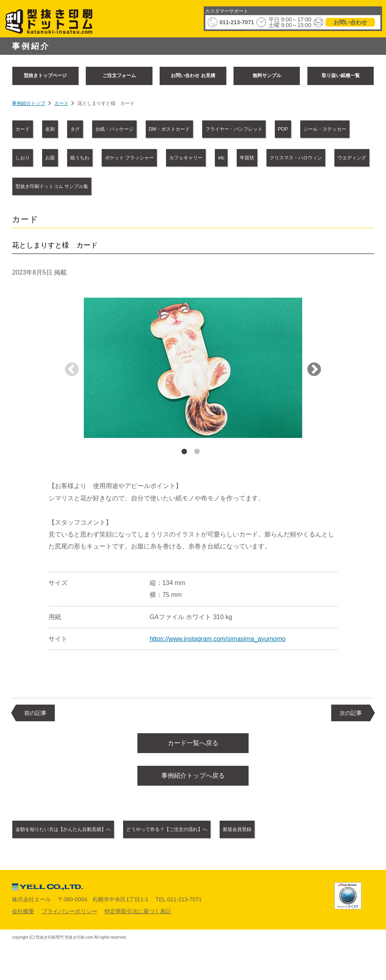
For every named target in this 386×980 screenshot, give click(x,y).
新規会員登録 (237, 835)
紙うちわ (80, 158)
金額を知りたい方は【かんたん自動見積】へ (63, 835)
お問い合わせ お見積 (193, 76)
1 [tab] (184, 452)
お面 (50, 158)
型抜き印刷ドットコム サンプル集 (52, 186)
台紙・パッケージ (114, 129)
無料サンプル (267, 76)
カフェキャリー (186, 158)
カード (62, 103)
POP (283, 129)
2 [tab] (197, 452)
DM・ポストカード (169, 129)
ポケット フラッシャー (129, 158)
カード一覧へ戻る (193, 744)
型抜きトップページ (45, 76)
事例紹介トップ (29, 103)
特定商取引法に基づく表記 (138, 916)
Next (314, 370)
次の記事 (351, 713)
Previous (72, 370)
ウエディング (352, 158)
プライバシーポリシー (69, 916)
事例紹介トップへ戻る (193, 780)
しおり (23, 158)
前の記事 (35, 713)
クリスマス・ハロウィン (296, 158)
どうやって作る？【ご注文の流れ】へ (167, 835)
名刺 (50, 129)
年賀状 (247, 158)
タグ (75, 129)
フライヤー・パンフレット (234, 129)
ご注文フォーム (119, 76)
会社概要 (23, 916)
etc (221, 158)
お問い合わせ (350, 22)
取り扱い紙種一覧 (341, 76)
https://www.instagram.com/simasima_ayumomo (218, 639)
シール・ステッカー (325, 129)
